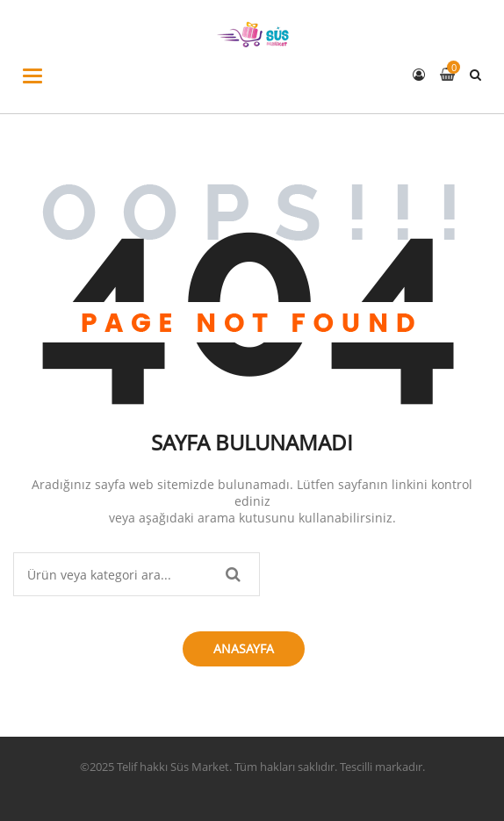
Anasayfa (244, 648)
